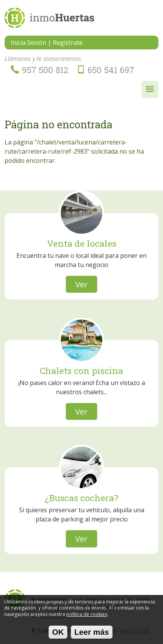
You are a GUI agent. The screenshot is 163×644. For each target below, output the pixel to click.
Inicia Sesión (29, 43)
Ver (81, 284)
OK (58, 634)
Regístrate (68, 43)
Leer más (92, 634)
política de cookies (87, 617)
